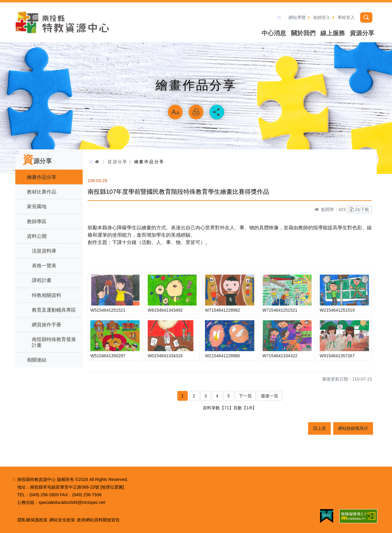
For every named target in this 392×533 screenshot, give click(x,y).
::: (279, 17)
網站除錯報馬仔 (353, 428)
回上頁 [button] (319, 428)
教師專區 (37, 221)
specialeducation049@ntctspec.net (72, 502)
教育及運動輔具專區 (54, 310)
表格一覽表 (44, 266)
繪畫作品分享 (42, 177)
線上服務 (333, 33)
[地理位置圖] (112, 487)
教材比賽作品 (42, 192)
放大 (175, 112)
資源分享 (362, 33)
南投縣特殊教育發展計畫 (54, 342)
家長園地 (37, 206)
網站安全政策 (62, 520)
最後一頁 (269, 396)
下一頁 (245, 396)
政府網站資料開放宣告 (98, 520)
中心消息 (274, 33)
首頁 (97, 162)
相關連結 (37, 360)
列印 (196, 112)
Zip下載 (359, 209)
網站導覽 (297, 17)
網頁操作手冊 (47, 325)
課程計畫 (42, 280)
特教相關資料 (47, 295)
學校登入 (346, 17)
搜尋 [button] (366, 17)
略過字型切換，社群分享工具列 (196, 97)
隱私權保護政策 (32, 520)
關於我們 (303, 33)
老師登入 (322, 17)
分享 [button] (217, 112)
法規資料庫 (44, 251)
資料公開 (37, 236)
